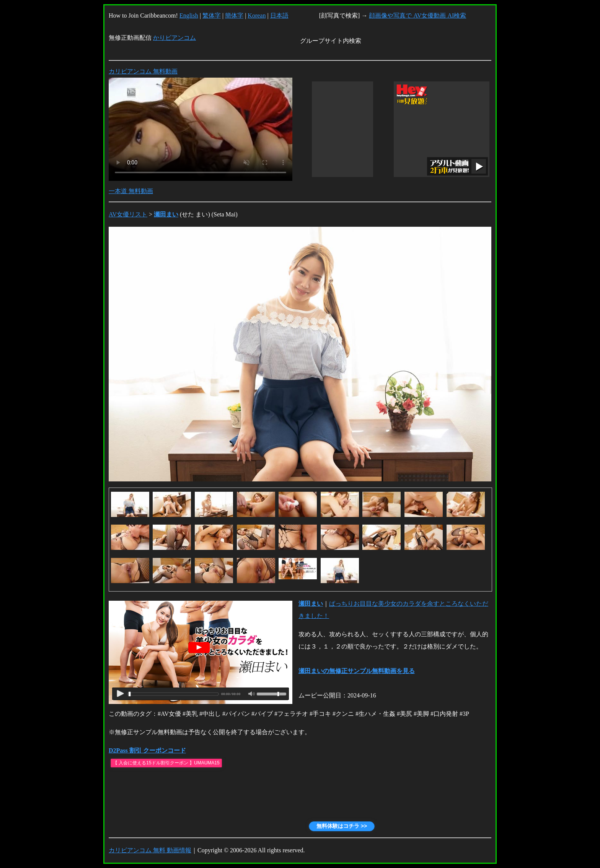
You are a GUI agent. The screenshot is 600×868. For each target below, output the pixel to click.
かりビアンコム (174, 38)
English (189, 15)
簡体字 (234, 15)
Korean (257, 15)
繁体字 (212, 15)
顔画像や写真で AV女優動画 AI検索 (417, 15)
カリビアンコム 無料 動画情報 (150, 850)
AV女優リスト (128, 214)
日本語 (279, 15)
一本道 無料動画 (131, 191)
